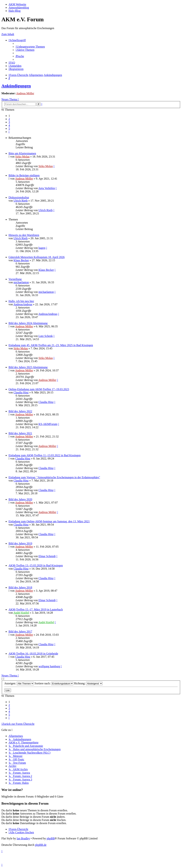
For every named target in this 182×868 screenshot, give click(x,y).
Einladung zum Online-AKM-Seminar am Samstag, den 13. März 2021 (49, 521)
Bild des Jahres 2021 (20, 433)
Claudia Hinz (21, 392)
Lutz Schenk (45, 336)
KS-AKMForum (48, 424)
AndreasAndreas (23, 304)
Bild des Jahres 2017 (20, 632)
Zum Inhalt (8, 34)
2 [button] (9, 119)
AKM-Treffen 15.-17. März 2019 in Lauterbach (36, 609)
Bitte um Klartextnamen (22, 153)
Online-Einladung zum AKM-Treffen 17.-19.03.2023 (39, 389)
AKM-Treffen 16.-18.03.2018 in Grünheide (33, 654)
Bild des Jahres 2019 (20, 543)
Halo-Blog (15, 11)
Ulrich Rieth (21, 201)
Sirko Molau (22, 157)
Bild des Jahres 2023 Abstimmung (28, 367)
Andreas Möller (25, 93)
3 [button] (9, 122)
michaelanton (21, 282)
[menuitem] (30, 47)
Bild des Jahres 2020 (20, 499)
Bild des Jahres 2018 (20, 587)
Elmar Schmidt (47, 556)
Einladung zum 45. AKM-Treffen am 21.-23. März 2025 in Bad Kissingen (51, 345)
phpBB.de (41, 845)
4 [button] (9, 125)
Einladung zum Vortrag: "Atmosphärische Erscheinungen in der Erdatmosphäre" (54, 477)
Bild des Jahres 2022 (20, 411)
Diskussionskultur (19, 197)
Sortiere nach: (54, 683)
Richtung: (88, 683)
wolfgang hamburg (49, 666)
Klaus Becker (21, 260)
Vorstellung (15, 279)
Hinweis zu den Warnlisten (24, 235)
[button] (9, 132)
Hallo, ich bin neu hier (21, 301)
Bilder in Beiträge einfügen (24, 175)
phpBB (51, 838)
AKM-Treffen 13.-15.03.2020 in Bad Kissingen (36, 565)
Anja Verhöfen (47, 188)
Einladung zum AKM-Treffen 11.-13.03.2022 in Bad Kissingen (45, 455)
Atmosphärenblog (19, 8)
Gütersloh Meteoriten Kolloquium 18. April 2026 (37, 257)
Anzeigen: (19, 683)
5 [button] (9, 129)
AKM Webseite (17, 4)
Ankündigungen (16, 86)
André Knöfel (21, 613)
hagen (42, 248)
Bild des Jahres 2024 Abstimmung (28, 323)
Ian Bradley (23, 838)
